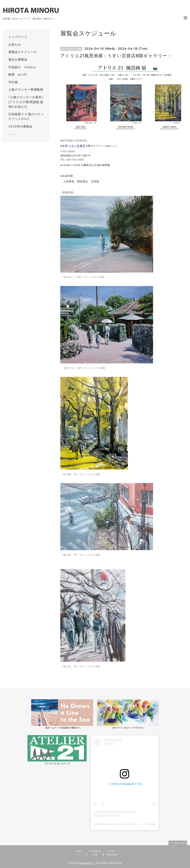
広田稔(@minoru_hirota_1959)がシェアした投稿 (125, 824)
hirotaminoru (85, 863)
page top (178, 843)
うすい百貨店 (77, 146)
